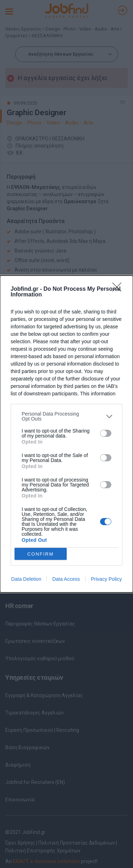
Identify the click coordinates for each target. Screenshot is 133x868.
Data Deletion (26, 579)
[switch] (106, 433)
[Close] (119, 289)
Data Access (66, 579)
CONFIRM (41, 554)
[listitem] (66, 416)
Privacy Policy (106, 579)
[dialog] (66, 434)
